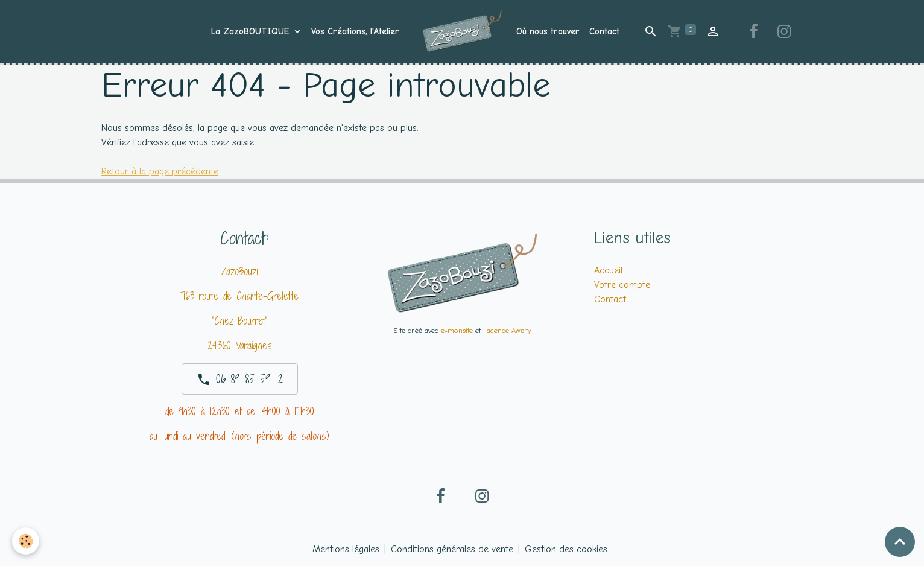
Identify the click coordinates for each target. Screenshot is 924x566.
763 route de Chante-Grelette (239, 296)
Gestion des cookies (566, 549)
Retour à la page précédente (160, 171)
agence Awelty (509, 330)
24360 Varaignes (240, 345)
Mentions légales (346, 549)
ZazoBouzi (239, 271)
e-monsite (457, 330)
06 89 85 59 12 (240, 379)
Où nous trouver (548, 31)
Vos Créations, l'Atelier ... (359, 31)
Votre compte (622, 285)
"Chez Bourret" (240, 321)
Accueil (608, 270)
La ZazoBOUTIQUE (252, 31)
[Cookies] (26, 541)
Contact (604, 31)
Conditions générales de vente (452, 549)
